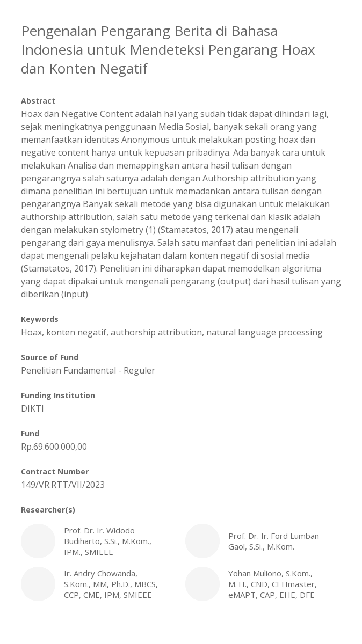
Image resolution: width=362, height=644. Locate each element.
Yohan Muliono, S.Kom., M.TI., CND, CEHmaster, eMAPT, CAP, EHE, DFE (263, 584)
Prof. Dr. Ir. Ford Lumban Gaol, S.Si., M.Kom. (263, 541)
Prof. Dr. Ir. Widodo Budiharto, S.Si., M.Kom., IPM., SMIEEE (99, 541)
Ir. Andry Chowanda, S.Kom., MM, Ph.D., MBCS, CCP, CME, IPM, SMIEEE (99, 584)
